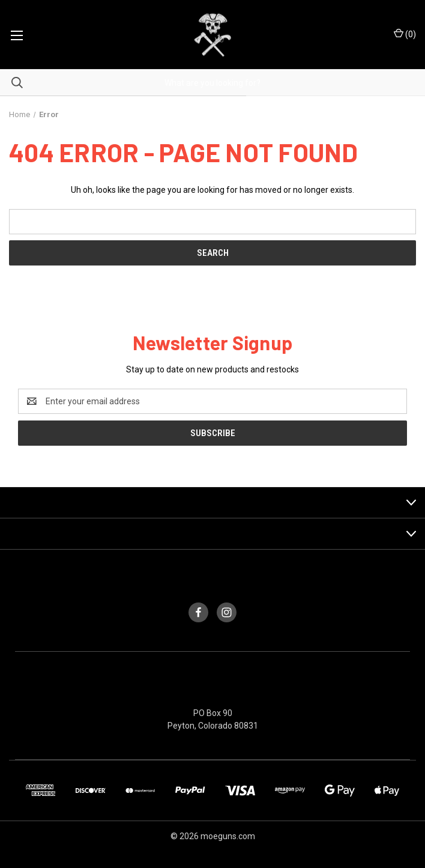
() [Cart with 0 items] (405, 34)
